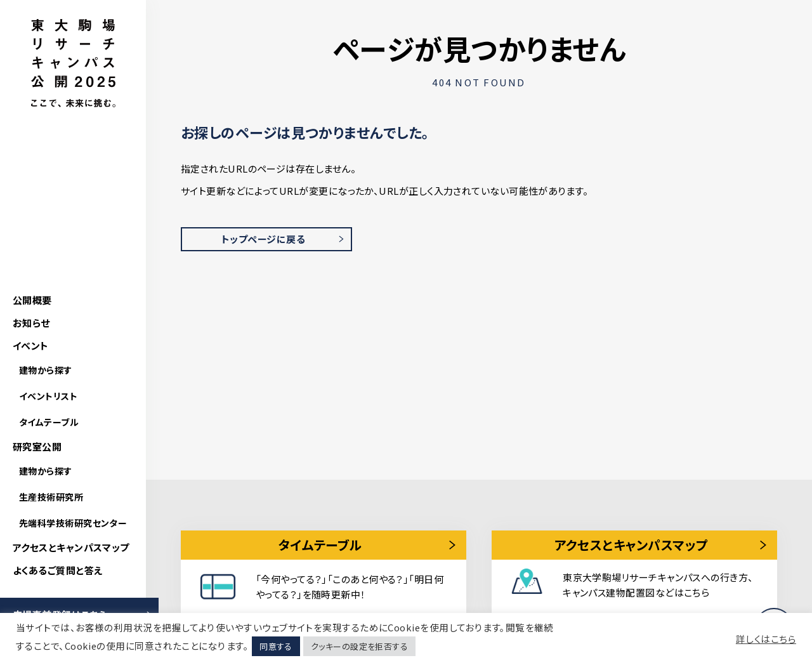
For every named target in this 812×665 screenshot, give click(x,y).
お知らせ (31, 323)
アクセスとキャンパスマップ (71, 547)
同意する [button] (276, 646)
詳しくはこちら (766, 639)
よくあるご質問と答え (58, 570)
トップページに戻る (263, 239)
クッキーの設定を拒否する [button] (359, 646)
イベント (31, 346)
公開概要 (32, 300)
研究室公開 (37, 446)
